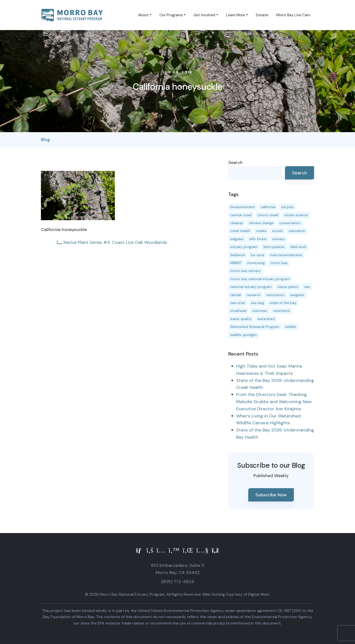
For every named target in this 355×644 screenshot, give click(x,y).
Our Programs (171, 15)
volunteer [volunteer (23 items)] (260, 311)
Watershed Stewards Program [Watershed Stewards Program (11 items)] (255, 327)
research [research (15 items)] (254, 295)
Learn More (236, 15)
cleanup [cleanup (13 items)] (237, 223)
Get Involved (204, 15)
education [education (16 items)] (297, 231)
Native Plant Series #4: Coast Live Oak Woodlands (112, 242)
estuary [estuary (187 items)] (279, 239)
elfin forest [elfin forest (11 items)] (258, 239)
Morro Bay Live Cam (293, 15)
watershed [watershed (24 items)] (266, 319)
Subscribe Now (271, 495)
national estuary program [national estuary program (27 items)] (251, 287)
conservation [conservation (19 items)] (290, 223)
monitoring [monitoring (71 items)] (256, 263)
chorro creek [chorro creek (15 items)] (268, 215)
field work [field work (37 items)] (298, 247)
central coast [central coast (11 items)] (241, 215)
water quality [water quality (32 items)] (241, 319)
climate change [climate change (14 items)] (261, 223)
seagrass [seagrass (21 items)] (297, 295)
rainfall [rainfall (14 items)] (236, 295)
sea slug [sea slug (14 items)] (257, 303)
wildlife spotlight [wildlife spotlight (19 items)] (244, 335)
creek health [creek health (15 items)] (240, 231)
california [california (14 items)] (268, 207)
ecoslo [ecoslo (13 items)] (278, 231)
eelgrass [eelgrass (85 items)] (237, 239)
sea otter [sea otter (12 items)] (238, 303)
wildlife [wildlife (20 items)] (291, 327)
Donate (262, 15)
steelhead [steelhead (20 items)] (238, 311)
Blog (45, 140)
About (143, 15)
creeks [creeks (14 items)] (261, 231)
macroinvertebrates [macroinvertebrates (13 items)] (286, 255)
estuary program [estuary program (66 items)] (244, 247)
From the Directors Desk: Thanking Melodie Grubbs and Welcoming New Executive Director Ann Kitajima (274, 402)
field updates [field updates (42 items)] (274, 247)
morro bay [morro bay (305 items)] (279, 263)
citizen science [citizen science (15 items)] (296, 215)
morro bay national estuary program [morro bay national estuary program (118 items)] (260, 279)
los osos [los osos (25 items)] (257, 255)
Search (235, 162)
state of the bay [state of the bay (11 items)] (283, 303)
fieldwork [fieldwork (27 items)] (238, 255)
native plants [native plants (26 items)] (288, 287)
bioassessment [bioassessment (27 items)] (243, 207)
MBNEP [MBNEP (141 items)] (236, 263)
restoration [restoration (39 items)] (275, 295)
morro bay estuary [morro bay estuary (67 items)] (246, 271)
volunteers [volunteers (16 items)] (281, 311)
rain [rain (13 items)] (307, 287)
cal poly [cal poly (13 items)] (287, 207)
